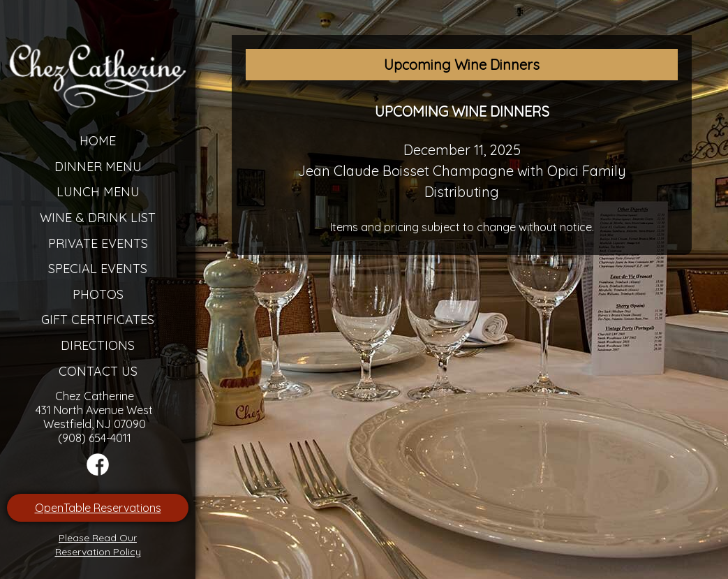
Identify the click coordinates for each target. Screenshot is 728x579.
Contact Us (98, 371)
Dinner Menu (98, 167)
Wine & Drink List (98, 218)
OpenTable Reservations (98, 508)
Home (98, 141)
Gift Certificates (98, 320)
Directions (98, 345)
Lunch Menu (98, 192)
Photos (98, 294)
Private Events (98, 243)
